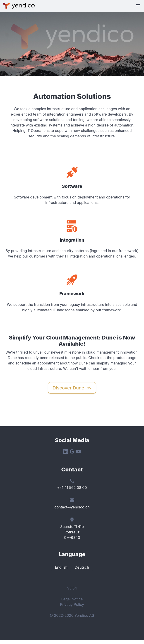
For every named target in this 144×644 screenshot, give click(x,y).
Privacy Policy (72, 604)
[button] (138, 6)
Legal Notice (72, 599)
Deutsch (82, 567)
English (61, 567)
